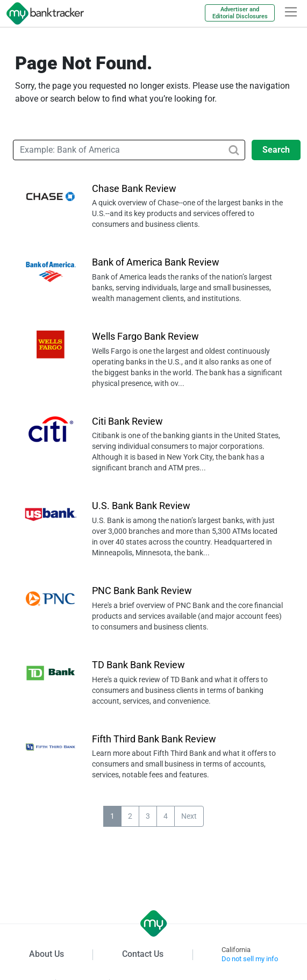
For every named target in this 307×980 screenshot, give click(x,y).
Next (189, 816)
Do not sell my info (250, 959)
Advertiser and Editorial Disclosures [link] (240, 13)
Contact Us (143, 954)
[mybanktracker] (42, 13)
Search (276, 150)
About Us (47, 954)
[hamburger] (291, 12)
